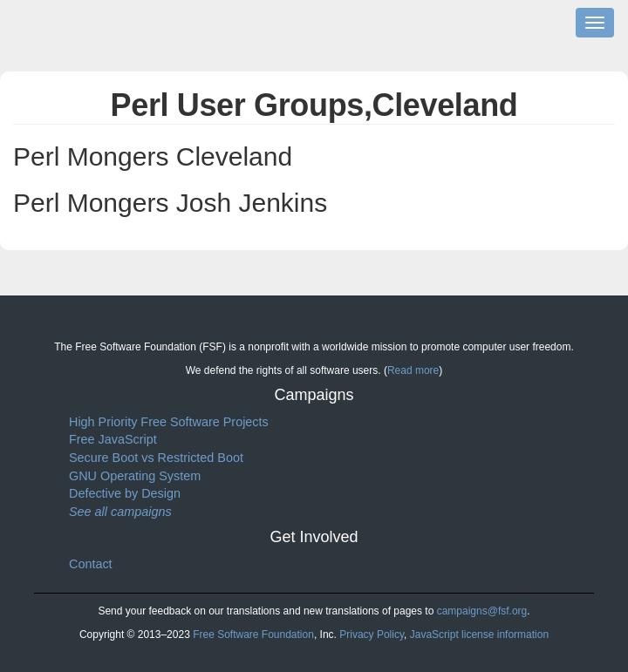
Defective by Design (125, 493)
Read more (413, 370)
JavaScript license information (479, 635)
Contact (91, 564)
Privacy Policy (372, 635)
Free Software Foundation (253, 635)
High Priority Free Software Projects (169, 422)
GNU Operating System (135, 476)
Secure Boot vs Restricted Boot (156, 458)
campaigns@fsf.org (482, 611)
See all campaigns (120, 512)
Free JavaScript (113, 439)
